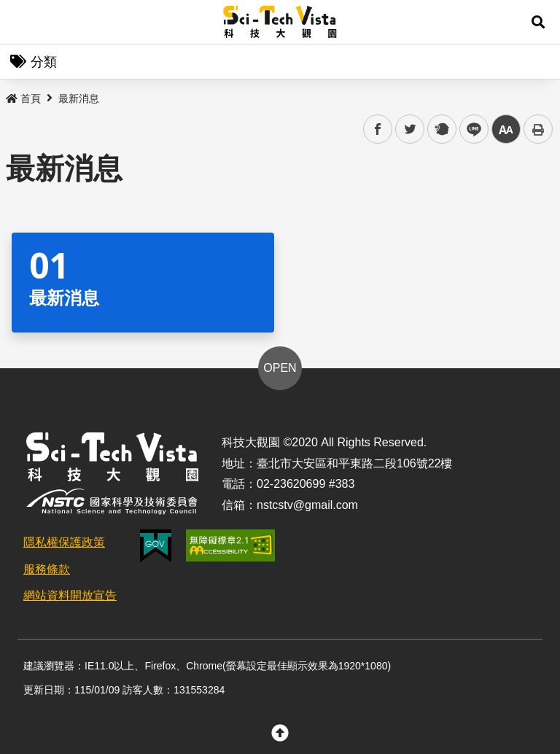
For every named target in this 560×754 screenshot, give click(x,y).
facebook (378, 129)
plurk (441, 129)
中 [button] (506, 129)
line (469, 129)
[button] (538, 22)
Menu (22, 22)
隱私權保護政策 (64, 542)
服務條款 (47, 569)
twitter (410, 129)
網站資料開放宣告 (70, 595)
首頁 (23, 98)
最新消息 (79, 98)
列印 (538, 129)
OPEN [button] (280, 368)
